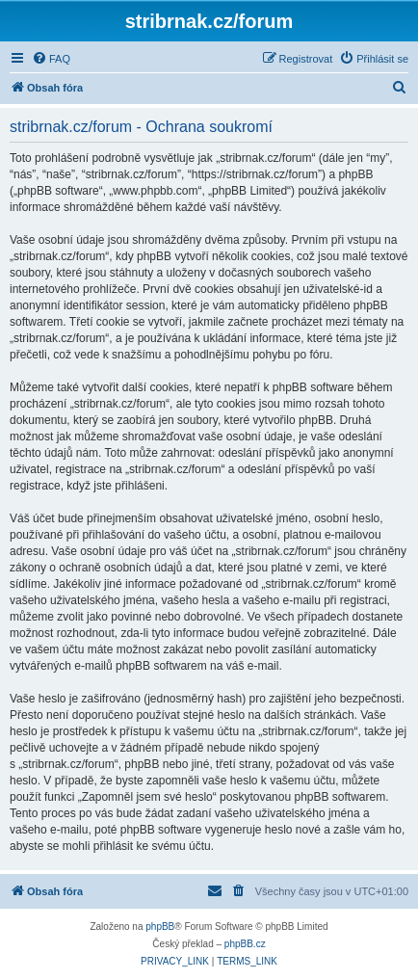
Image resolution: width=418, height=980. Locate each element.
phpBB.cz (245, 944)
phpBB (160, 927)
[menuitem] (51, 59)
